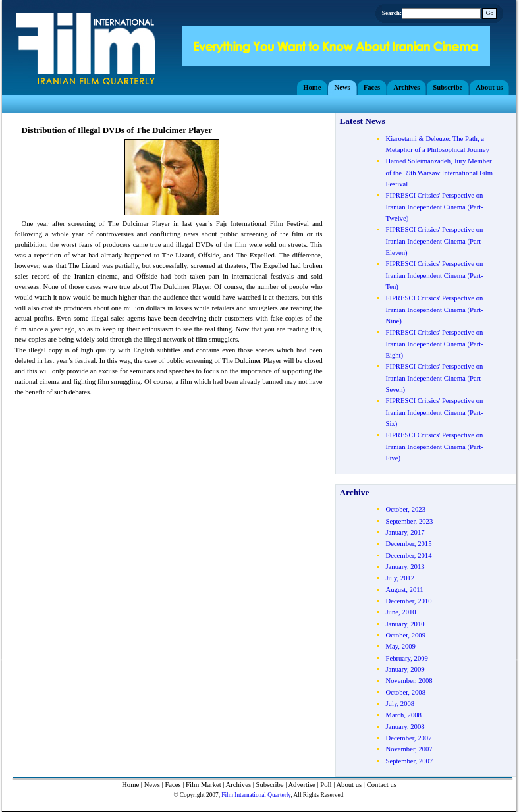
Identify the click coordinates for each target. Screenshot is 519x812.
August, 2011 (404, 590)
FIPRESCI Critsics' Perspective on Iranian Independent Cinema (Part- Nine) (434, 310)
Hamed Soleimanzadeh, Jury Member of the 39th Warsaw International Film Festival (439, 173)
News (152, 785)
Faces (173, 785)
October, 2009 (405, 635)
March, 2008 (403, 715)
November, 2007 (409, 749)
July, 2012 (400, 578)
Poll (326, 785)
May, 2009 (400, 646)
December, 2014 (408, 555)
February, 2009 (406, 658)
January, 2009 (405, 669)
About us (349, 785)
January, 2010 (405, 624)
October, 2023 (405, 509)
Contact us (382, 785)
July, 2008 (400, 704)
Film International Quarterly (256, 795)
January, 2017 (405, 532)
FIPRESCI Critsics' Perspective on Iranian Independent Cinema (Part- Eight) (434, 344)
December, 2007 (408, 738)
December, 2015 (408, 544)
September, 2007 (409, 761)
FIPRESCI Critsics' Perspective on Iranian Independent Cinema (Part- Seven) (434, 378)
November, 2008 (409, 681)
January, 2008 (405, 727)
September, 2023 (409, 521)
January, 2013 (405, 567)
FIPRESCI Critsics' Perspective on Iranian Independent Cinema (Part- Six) (434, 412)
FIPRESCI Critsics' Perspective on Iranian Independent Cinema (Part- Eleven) (434, 241)
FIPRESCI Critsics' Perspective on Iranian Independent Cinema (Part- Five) (434, 447)
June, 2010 (400, 612)
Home (130, 785)
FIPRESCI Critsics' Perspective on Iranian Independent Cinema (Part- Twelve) (434, 207)
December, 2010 (408, 601)
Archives (238, 785)
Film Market (204, 785)
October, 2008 (405, 692)
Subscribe (270, 785)
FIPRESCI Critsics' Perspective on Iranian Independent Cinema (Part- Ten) (434, 275)
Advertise (301, 785)
